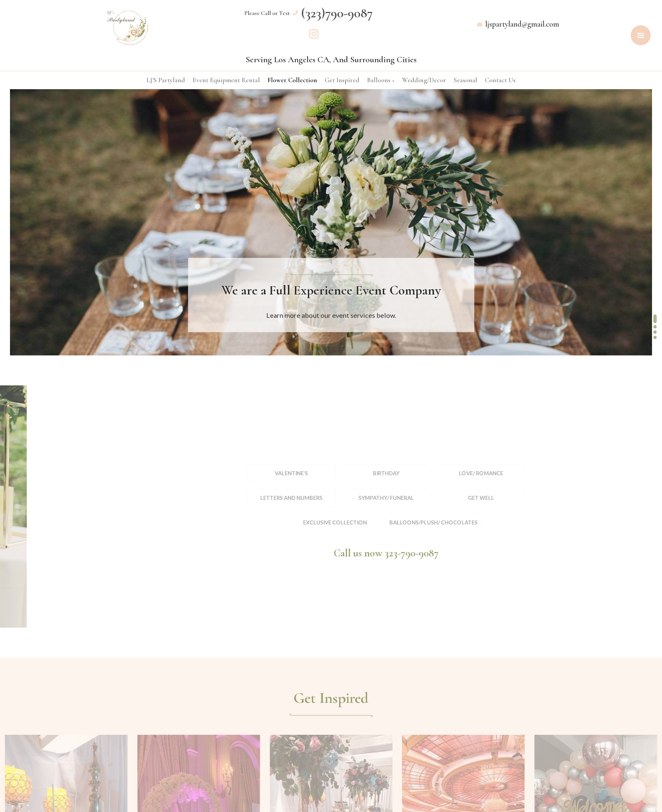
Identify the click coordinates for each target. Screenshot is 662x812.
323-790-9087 (412, 553)
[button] (655, 303)
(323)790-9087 (337, 13)
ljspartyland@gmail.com (522, 24)
